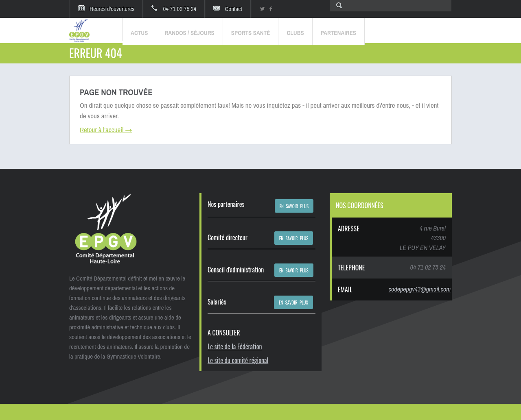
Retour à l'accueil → (106, 129)
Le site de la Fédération (235, 346)
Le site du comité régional (238, 360)
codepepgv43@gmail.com (420, 289)
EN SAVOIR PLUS (294, 206)
